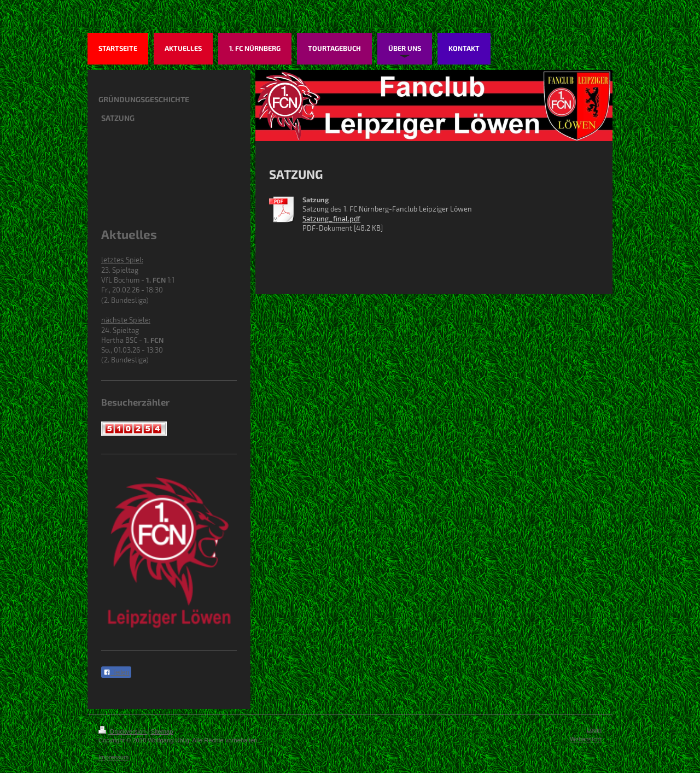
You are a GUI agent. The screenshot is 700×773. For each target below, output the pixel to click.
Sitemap (162, 731)
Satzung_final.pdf (331, 219)
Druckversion (123, 731)
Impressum (113, 757)
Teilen (116, 672)
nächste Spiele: (126, 320)
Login (594, 730)
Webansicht (586, 739)
